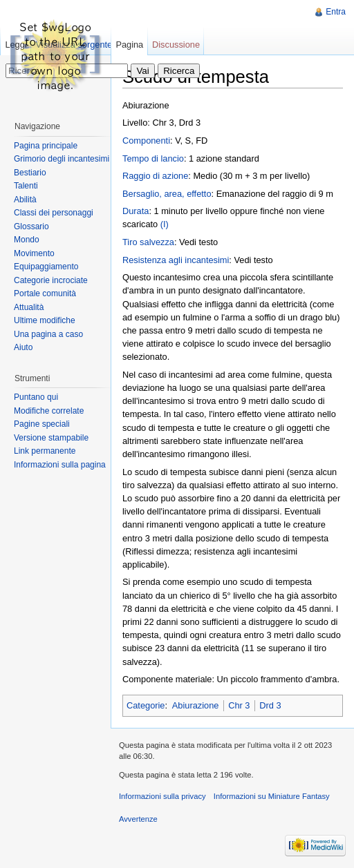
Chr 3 (239, 705)
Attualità (29, 307)
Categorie (146, 705)
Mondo (27, 240)
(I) (165, 224)
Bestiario (30, 173)
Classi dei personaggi (54, 213)
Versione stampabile (51, 438)
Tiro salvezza (148, 242)
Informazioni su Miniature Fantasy (272, 796)
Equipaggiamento (46, 267)
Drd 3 (270, 705)
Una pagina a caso (48, 334)
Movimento (34, 253)
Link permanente (45, 451)
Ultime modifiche (45, 320)
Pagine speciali (42, 424)
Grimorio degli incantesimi (62, 159)
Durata (136, 211)
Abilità (25, 200)
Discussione (176, 45)
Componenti (146, 141)
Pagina (129, 45)
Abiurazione (196, 705)
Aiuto (23, 347)
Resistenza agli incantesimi (176, 260)
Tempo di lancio (153, 158)
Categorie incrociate (51, 280)
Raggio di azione (155, 176)
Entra (336, 12)
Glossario (31, 226)
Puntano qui (36, 397)
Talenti (26, 186)
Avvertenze (138, 819)
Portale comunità (45, 293)
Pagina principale (46, 146)
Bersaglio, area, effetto (167, 194)
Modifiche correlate (49, 411)
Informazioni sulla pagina (60, 465)
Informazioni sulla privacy (162, 796)
